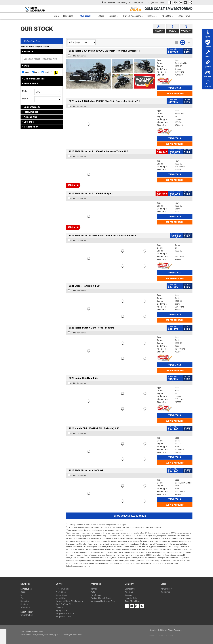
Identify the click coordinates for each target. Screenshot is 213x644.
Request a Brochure (65, 613)
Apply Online (62, 610)
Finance (152, 16)
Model (25, 99)
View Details (175, 88)
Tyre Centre (96, 595)
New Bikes (69, 16)
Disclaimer (165, 592)
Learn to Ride (131, 598)
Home (56, 16)
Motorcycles (26, 589)
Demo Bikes (62, 595)
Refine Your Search (33, 41)
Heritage (24, 604)
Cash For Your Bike (64, 604)
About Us (168, 16)
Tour (23, 598)
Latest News (184, 16)
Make (25, 91)
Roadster (25, 601)
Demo (36, 72)
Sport (23, 592)
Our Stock (87, 16)
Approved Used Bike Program (69, 601)
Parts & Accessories (133, 16)
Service (114, 16)
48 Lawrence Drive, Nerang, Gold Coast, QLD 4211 (124, 2)
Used (45, 72)
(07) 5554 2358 (158, 3)
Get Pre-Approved (175, 94)
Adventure (25, 607)
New (26, 72)
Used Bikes (61, 598)
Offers (101, 16)
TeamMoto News (133, 601)
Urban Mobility (27, 615)
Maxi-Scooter (27, 612)
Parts (93, 592)
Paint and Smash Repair (101, 598)
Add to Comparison (79, 56)
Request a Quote (64, 616)
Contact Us (130, 589)
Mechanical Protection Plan (103, 601)
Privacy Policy (166, 589)
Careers (128, 595)
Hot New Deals (63, 589)
